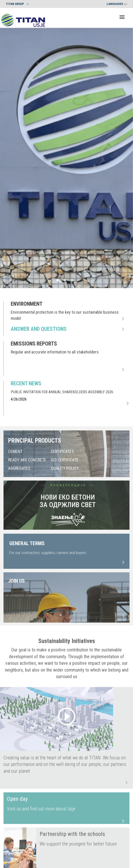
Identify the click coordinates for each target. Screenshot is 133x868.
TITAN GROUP (17, 4)
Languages (117, 4)
